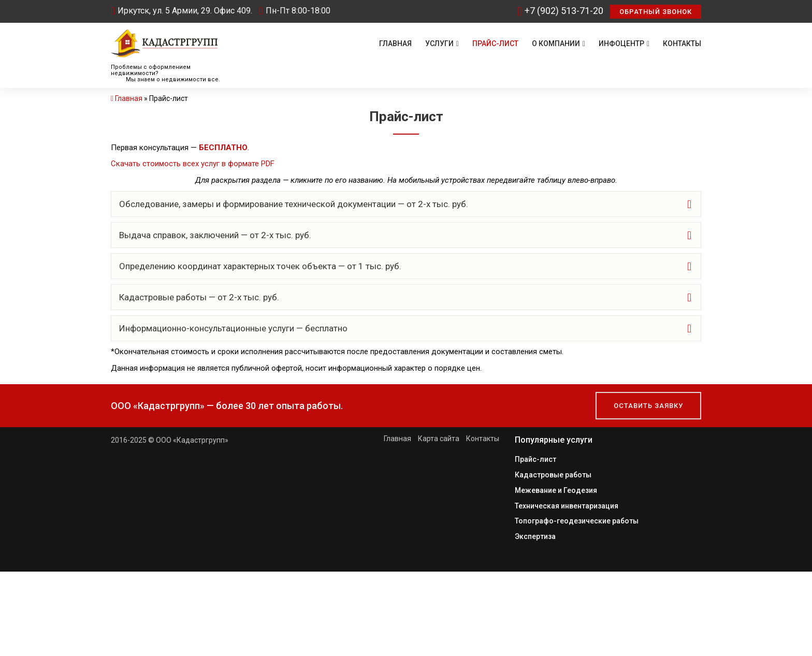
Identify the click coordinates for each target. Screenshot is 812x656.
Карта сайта (439, 439)
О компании (559, 43)
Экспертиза (535, 534)
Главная (395, 43)
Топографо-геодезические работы (577, 519)
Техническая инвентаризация (567, 504)
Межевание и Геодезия (556, 489)
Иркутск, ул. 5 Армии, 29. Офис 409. (182, 11)
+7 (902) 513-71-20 (560, 11)
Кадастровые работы (553, 474)
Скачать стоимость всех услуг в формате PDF (193, 164)
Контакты (682, 43)
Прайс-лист (495, 43)
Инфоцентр (624, 43)
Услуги (442, 43)
